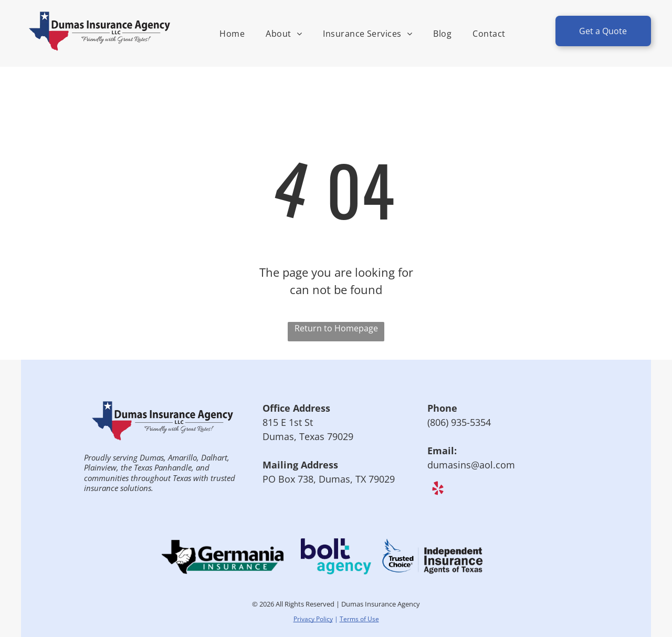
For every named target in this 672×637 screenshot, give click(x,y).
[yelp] (438, 490)
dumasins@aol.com (471, 465)
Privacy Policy (313, 619)
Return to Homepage (336, 328)
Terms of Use (359, 619)
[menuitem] (232, 34)
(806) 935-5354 (459, 422)
